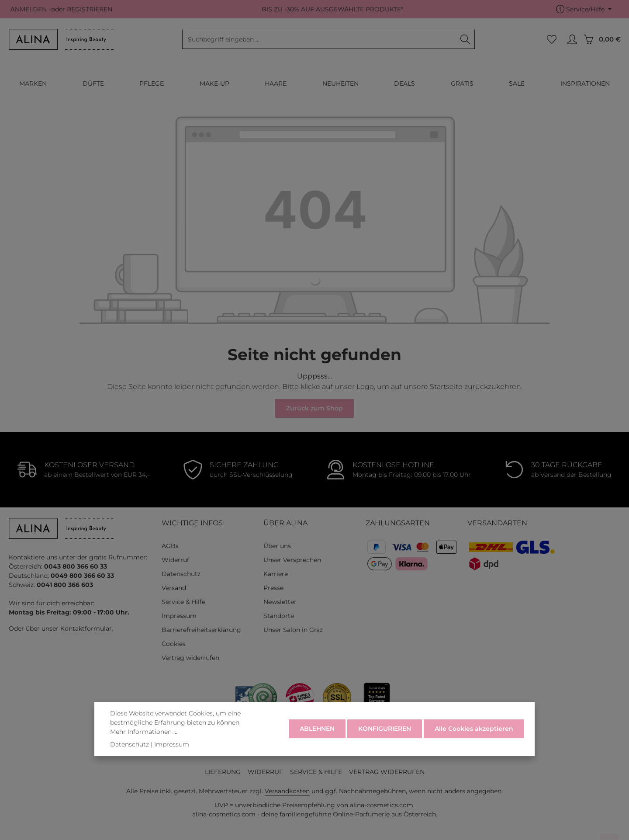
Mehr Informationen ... (144, 743)
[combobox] (319, 39)
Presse (273, 588)
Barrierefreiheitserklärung (201, 630)
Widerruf (175, 560)
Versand (174, 588)
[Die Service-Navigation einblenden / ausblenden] (584, 9)
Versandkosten (287, 791)
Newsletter (280, 602)
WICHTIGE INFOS (192, 523)
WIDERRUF (265, 772)
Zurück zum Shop (314, 408)
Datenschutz (181, 574)
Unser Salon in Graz (293, 630)
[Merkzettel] (551, 40)
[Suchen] (465, 39)
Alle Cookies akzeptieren (474, 740)
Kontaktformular (86, 628)
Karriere (276, 574)
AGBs (170, 546)
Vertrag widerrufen (190, 658)
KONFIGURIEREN (385, 740)
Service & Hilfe (183, 602)
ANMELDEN (29, 9)
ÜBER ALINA (285, 523)
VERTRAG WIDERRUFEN (387, 772)
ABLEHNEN (317, 740)
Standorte (279, 616)
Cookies (174, 644)
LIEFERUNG (223, 772)
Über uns (277, 546)
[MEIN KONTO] (572, 40)
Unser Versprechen (292, 560)
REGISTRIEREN (90, 9)
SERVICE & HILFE (316, 772)
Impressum (179, 616)
